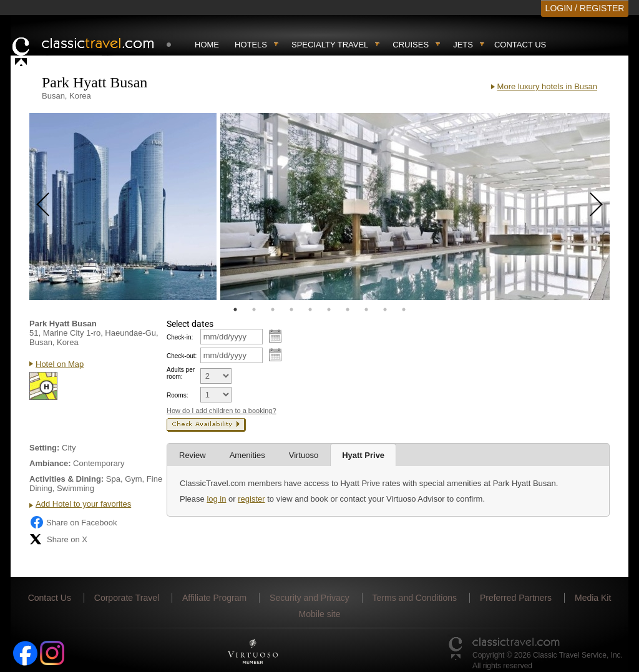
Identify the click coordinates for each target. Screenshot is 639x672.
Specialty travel (330, 45)
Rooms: (177, 395)
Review (193, 455)
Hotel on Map (60, 364)
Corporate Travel (127, 598)
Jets (463, 45)
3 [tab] (273, 309)
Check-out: (182, 356)
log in (216, 499)
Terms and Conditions (415, 598)
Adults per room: (181, 373)
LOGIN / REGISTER (585, 8)
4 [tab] (291, 309)
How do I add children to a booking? (222, 411)
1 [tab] (235, 309)
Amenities (247, 455)
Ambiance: (50, 463)
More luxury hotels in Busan (547, 86)
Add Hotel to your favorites (83, 504)
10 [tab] (404, 309)
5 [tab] (310, 309)
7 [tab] (348, 309)
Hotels (251, 45)
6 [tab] (329, 309)
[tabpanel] (123, 207)
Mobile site (320, 614)
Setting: (44, 448)
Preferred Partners (516, 598)
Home (207, 45)
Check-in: (180, 337)
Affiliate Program (214, 598)
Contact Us (520, 45)
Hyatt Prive (363, 455)
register (251, 499)
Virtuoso (304, 455)
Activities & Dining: (66, 479)
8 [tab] (366, 309)
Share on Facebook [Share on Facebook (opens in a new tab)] (73, 522)
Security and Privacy (310, 598)
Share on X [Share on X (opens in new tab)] (58, 539)
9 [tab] (385, 309)
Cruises (411, 45)
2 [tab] (254, 309)
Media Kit (593, 598)
